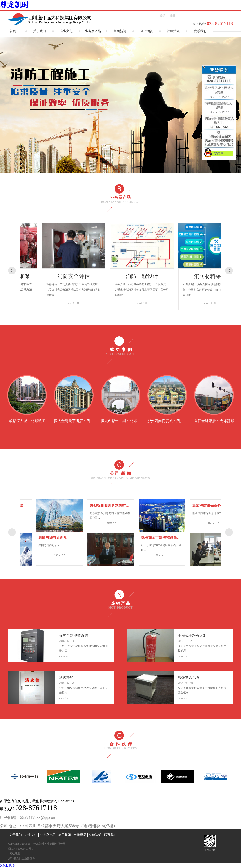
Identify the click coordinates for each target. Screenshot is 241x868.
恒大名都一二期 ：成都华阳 (122, 421)
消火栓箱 (66, 677)
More (62, 656)
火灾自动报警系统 (74, 636)
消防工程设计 (189, 276)
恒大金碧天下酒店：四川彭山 (77, 421)
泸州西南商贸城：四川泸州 (169, 421)
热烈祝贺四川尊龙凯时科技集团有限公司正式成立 (165, 505)
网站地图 (14, 854)
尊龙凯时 (14, 5)
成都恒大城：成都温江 (27, 421)
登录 (163, 16)
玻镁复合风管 (189, 677)
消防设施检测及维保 (52, 276)
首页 (13, 31)
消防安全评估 (120, 276)
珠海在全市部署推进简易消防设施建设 (207, 537)
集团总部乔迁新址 (88, 537)
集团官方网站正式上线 (40, 505)
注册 (172, 16)
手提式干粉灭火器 (192, 636)
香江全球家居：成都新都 (214, 421)
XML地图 (8, 865)
